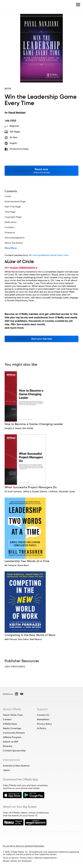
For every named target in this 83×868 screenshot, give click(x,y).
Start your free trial (42, 339)
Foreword (10, 233)
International (11, 760)
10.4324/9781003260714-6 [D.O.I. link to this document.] (24, 268)
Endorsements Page (15, 202)
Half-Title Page (13, 207)
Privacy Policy (44, 724)
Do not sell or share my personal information (23, 846)
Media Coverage (12, 728)
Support (42, 709)
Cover (8, 196)
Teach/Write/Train (13, 715)
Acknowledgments (15, 238)
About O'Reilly (12, 709)
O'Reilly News (10, 724)
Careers (7, 719)
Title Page (10, 212)
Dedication (11, 222)
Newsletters (43, 719)
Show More (11, 248)
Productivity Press (19, 149)
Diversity (8, 746)
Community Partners (14, 733)
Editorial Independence (45, 858)
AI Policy (41, 728)
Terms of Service (11, 858)
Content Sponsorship (14, 751)
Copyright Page (13, 217)
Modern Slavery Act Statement (17, 861)
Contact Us (43, 715)
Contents (10, 227)
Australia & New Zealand (16, 766)
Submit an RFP (11, 742)
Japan (6, 770)
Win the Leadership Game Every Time (49, 255)
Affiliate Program (12, 737)
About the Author (14, 243)
